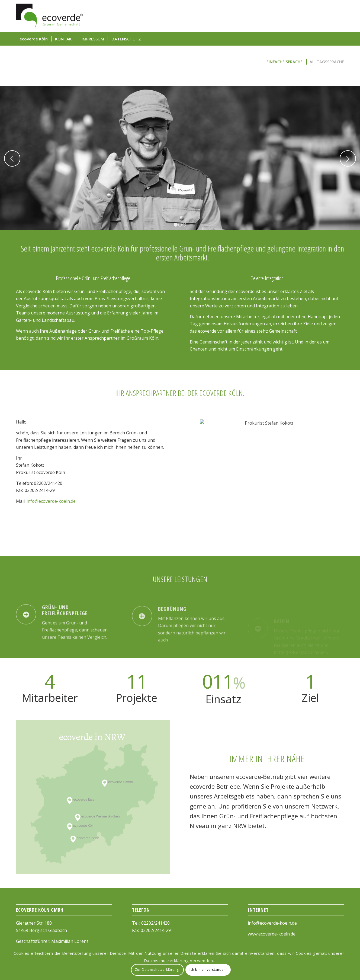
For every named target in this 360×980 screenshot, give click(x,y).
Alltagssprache (327, 62)
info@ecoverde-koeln (269, 923)
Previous (12, 158)
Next (348, 158)
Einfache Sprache (285, 62)
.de (294, 923)
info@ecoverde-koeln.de (51, 501)
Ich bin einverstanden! (208, 970)
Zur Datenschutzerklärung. (157, 970)
